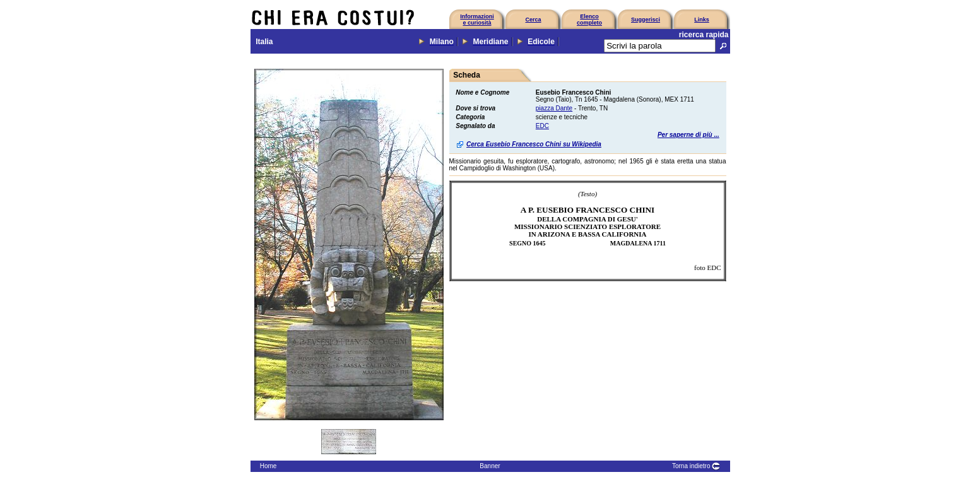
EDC (542, 126)
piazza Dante (554, 108)
